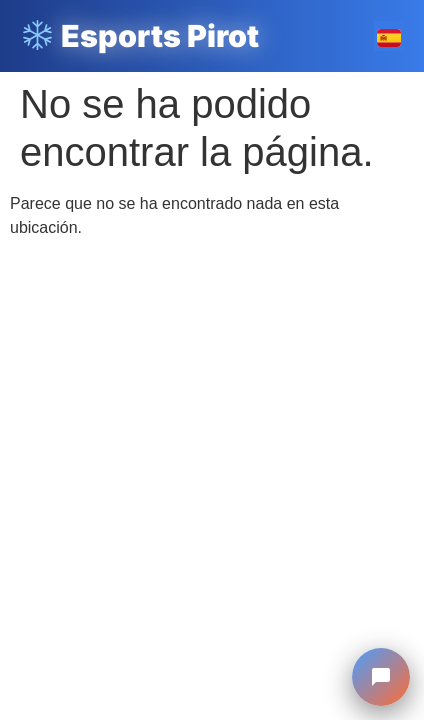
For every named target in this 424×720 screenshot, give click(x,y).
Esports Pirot (140, 36)
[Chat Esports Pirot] (381, 677)
